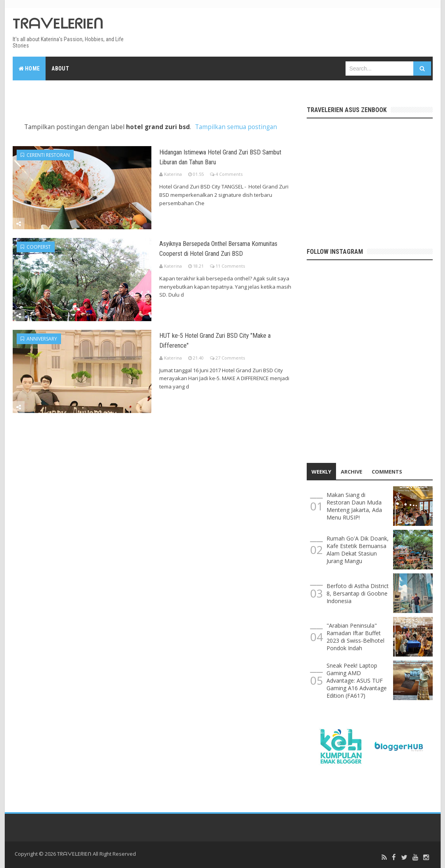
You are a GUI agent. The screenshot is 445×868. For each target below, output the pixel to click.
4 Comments (229, 174)
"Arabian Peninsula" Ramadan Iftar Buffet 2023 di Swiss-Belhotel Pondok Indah (355, 637)
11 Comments (230, 275)
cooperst (36, 246)
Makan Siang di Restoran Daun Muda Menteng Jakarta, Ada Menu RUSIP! (354, 506)
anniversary (39, 337)
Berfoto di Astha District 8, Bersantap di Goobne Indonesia (358, 593)
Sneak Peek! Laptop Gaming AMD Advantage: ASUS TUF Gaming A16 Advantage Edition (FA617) (357, 681)
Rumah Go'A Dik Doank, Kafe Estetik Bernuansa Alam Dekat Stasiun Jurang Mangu (358, 550)
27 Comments (230, 356)
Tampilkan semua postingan (236, 127)
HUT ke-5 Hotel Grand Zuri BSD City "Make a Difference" (220, 338)
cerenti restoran (45, 155)
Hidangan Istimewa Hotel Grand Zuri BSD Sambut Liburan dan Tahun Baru (229, 156)
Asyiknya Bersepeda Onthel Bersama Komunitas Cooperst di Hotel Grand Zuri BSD (227, 252)
